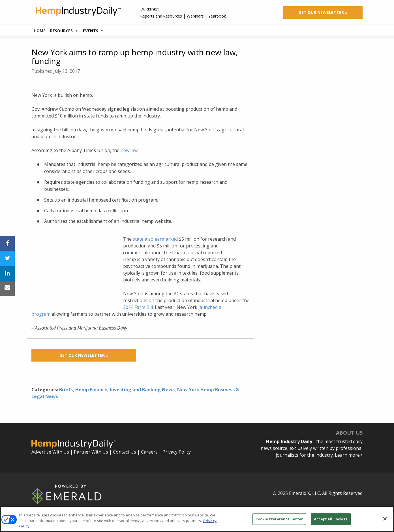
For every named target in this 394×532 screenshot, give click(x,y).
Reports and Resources (161, 16)
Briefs (66, 390)
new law (129, 150)
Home (40, 31)
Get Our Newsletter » (323, 12)
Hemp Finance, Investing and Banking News (125, 390)
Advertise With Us (50, 452)
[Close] (385, 519)
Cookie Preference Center (279, 519)
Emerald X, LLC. (305, 493)
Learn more (349, 455)
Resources (64, 31)
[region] (197, 519)
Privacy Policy (177, 452)
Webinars (195, 16)
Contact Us (125, 452)
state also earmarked (155, 239)
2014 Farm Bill (138, 307)
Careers (149, 452)
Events (93, 31)
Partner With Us (91, 452)
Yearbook (217, 16)
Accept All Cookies (331, 519)
